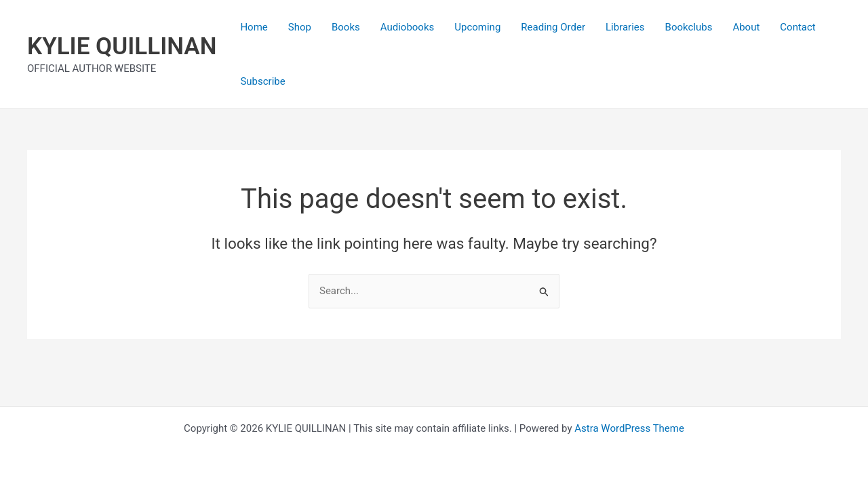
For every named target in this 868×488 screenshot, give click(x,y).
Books (346, 27)
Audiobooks (408, 27)
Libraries (625, 27)
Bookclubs (689, 27)
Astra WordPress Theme (629, 428)
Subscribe (262, 81)
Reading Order (553, 27)
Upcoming (477, 27)
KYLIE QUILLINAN (122, 46)
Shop (300, 27)
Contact (797, 27)
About (746, 27)
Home (254, 27)
